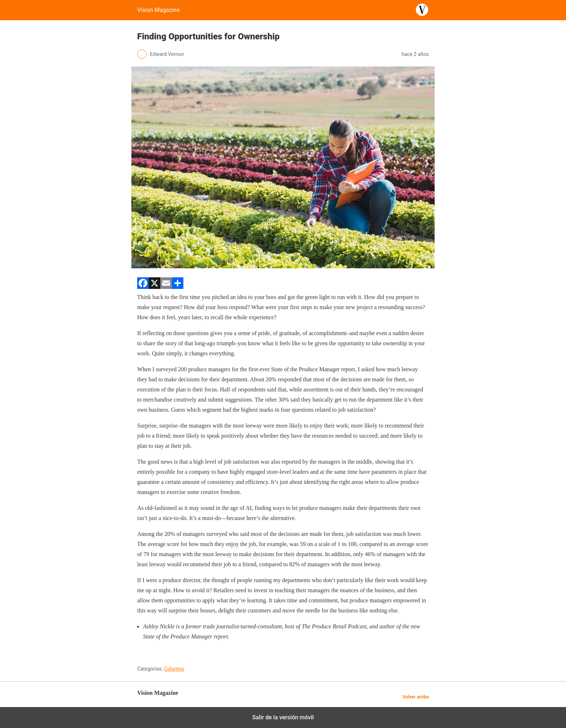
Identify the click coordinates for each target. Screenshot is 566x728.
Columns (174, 669)
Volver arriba (416, 697)
